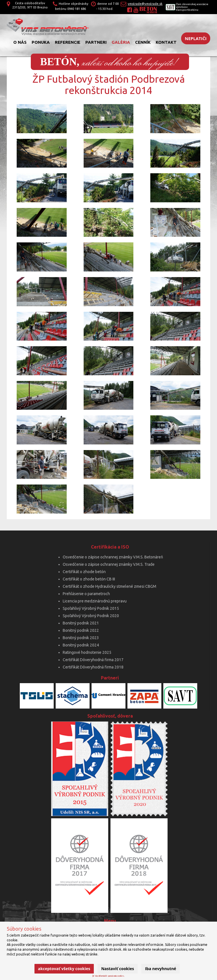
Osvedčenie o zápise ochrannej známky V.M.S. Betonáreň (113, 557)
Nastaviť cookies (118, 969)
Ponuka (41, 42)
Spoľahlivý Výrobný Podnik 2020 (91, 616)
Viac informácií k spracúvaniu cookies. (108, 976)
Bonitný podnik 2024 (81, 645)
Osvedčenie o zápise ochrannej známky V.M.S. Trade (109, 564)
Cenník (143, 42)
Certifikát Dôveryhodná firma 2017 (93, 660)
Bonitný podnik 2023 (81, 638)
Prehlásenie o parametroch (86, 594)
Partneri (96, 42)
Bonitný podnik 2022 (81, 630)
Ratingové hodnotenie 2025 (87, 652)
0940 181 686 (77, 9)
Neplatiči (196, 38)
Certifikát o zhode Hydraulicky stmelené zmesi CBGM (109, 586)
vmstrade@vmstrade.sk (145, 4)
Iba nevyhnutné (160, 969)
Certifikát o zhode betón (84, 572)
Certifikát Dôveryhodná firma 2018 (93, 667)
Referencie (68, 42)
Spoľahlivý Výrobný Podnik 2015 (91, 608)
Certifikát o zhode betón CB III (89, 579)
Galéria (121, 42)
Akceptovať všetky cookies (64, 969)
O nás (20, 42)
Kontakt (166, 42)
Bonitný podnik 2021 (81, 623)
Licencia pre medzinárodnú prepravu (95, 601)
